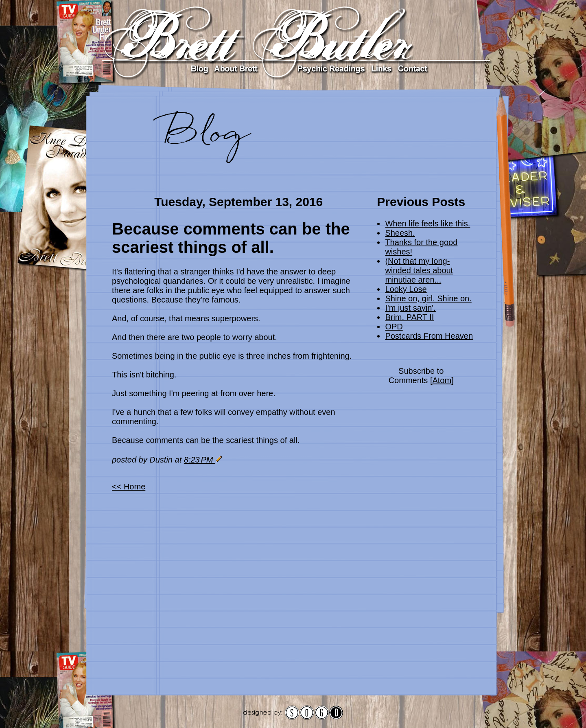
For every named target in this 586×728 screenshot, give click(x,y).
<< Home (129, 487)
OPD (394, 327)
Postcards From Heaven (429, 336)
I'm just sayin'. (410, 308)
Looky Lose (406, 289)
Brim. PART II (409, 317)
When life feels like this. (427, 224)
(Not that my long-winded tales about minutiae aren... (419, 270)
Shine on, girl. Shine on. (428, 298)
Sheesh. (400, 233)
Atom (442, 380)
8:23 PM (200, 460)
